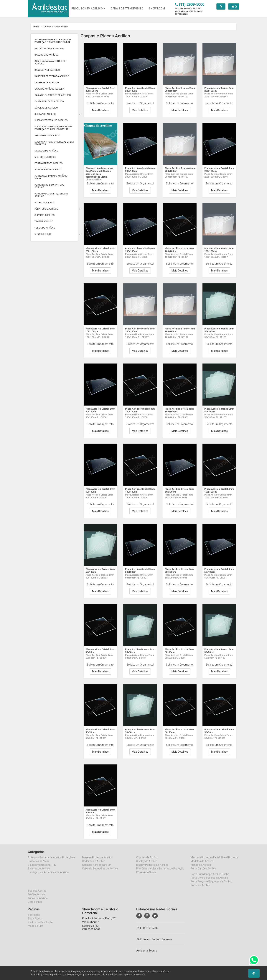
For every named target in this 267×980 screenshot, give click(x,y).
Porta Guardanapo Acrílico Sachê (51, 177)
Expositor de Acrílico (47, 136)
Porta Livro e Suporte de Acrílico (49, 186)
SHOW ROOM (157, 9)
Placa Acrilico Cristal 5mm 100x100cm (138, 410)
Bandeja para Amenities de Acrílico (50, 62)
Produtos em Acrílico (88, 9)
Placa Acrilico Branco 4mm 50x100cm (99, 570)
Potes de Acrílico (45, 203)
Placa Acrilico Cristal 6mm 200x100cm (99, 250)
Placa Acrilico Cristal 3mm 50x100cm (99, 490)
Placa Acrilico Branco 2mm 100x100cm (218, 250)
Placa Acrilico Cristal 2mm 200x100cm (99, 89)
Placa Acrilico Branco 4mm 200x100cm (178, 170)
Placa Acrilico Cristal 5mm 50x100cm (138, 570)
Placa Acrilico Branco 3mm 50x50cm (218, 651)
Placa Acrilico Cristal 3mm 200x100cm (138, 89)
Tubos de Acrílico (45, 228)
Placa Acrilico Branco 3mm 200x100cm (218, 89)
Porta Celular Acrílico (48, 170)
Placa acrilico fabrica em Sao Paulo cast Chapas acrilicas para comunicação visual (99, 172)
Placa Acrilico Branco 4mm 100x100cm (178, 330)
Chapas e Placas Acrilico (59, 26)
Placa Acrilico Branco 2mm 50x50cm (139, 651)
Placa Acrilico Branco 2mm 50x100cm (218, 330)
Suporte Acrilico (45, 215)
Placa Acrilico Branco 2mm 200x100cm (178, 89)
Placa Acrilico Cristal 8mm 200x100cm (138, 250)
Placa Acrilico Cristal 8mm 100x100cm (138, 490)
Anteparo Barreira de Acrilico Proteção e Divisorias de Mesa (53, 41)
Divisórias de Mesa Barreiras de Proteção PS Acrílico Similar (53, 128)
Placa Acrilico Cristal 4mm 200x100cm (138, 170)
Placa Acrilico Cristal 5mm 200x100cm (217, 170)
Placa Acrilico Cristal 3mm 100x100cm (99, 330)
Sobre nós (34, 918)
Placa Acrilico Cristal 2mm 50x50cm (99, 651)
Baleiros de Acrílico (47, 55)
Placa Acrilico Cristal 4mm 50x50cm (99, 731)
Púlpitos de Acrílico (46, 209)
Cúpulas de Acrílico (46, 108)
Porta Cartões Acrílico (49, 163)
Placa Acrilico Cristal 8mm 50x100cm (217, 570)
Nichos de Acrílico (45, 157)
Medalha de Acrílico (46, 151)
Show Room (35, 922)
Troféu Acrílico (44, 221)
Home (37, 26)
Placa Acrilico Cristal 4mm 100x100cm (217, 490)
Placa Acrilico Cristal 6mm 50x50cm (217, 731)
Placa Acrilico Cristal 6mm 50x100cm (178, 570)
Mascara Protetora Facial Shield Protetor (54, 143)
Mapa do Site (36, 929)
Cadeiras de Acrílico (47, 83)
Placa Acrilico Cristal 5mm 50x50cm (178, 731)
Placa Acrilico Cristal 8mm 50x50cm (99, 811)
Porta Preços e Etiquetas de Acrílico (51, 195)
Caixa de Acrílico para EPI (49, 89)
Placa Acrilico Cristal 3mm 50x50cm (178, 651)
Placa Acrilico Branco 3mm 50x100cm (218, 410)
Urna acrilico (43, 234)
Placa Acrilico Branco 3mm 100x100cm (139, 330)
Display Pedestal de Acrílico (51, 120)
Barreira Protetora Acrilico (52, 76)
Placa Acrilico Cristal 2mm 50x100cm (99, 410)
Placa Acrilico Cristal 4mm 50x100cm (178, 490)
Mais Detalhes (100, 110)
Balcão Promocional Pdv (49, 49)
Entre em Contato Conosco (155, 943)
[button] (254, 973)
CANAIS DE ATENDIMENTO (127, 9)
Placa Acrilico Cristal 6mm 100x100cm (178, 410)
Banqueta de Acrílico (47, 70)
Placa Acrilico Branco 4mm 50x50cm (139, 731)
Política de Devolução (40, 926)
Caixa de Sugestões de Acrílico (53, 95)
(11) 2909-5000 (148, 931)
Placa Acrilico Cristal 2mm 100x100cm (178, 250)
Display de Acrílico (46, 114)
